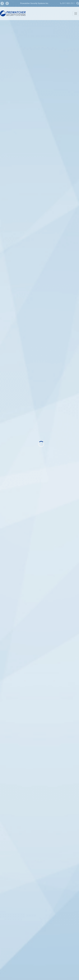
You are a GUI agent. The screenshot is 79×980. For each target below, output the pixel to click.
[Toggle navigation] (76, 14)
